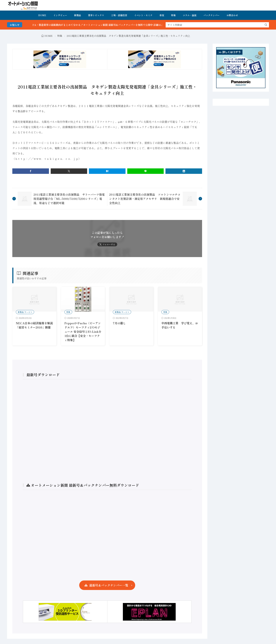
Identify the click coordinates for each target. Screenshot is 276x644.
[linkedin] (184, 171)
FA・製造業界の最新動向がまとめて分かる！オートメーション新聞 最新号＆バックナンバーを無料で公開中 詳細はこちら (108, 25)
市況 (162, 15)
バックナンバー (211, 15)
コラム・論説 (190, 15)
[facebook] (31, 171)
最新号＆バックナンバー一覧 (109, 585)
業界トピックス (96, 15)
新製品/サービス (25, 312)
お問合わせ (232, 15)
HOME (42, 15)
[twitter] (69, 171)
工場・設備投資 (119, 15)
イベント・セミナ (143, 15)
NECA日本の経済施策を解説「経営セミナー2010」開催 (34, 325)
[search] (266, 25)
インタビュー (60, 15)
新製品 (78, 15)
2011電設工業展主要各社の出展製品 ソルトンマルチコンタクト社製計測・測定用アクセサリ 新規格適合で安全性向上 (145, 199)
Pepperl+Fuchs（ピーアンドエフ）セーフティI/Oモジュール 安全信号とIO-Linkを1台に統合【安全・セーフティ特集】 (83, 332)
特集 (173, 15)
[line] (146, 171)
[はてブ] (107, 171)
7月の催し (119, 323)
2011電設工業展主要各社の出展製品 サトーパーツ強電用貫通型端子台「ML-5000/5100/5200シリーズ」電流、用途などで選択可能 (69, 199)
